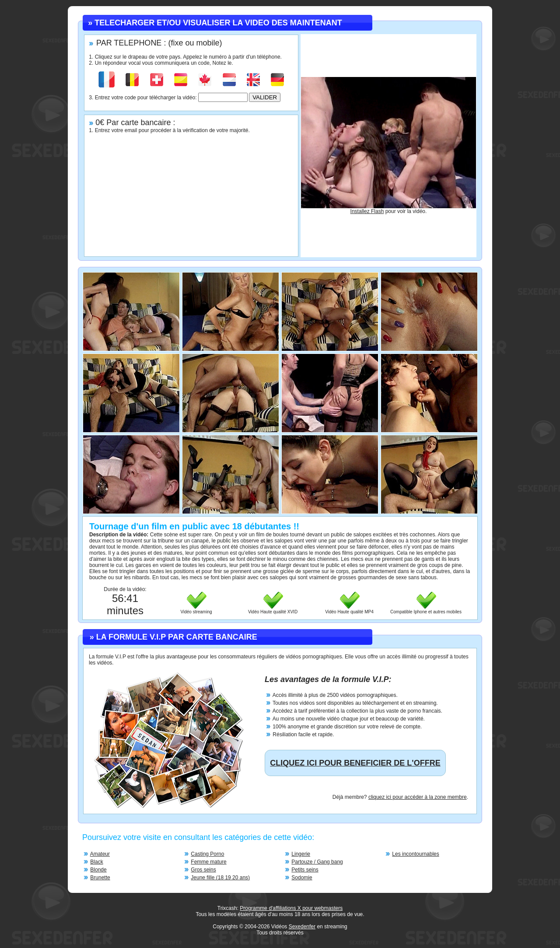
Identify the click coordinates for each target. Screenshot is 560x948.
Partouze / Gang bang (317, 862)
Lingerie (301, 854)
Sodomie (302, 878)
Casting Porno (207, 854)
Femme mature (208, 862)
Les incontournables (415, 854)
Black (96, 862)
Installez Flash (367, 211)
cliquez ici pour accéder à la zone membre (418, 797)
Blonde (98, 870)
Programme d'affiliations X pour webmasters (291, 908)
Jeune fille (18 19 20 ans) (220, 878)
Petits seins (305, 870)
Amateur (100, 854)
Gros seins (203, 870)
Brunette (100, 878)
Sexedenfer (302, 927)
